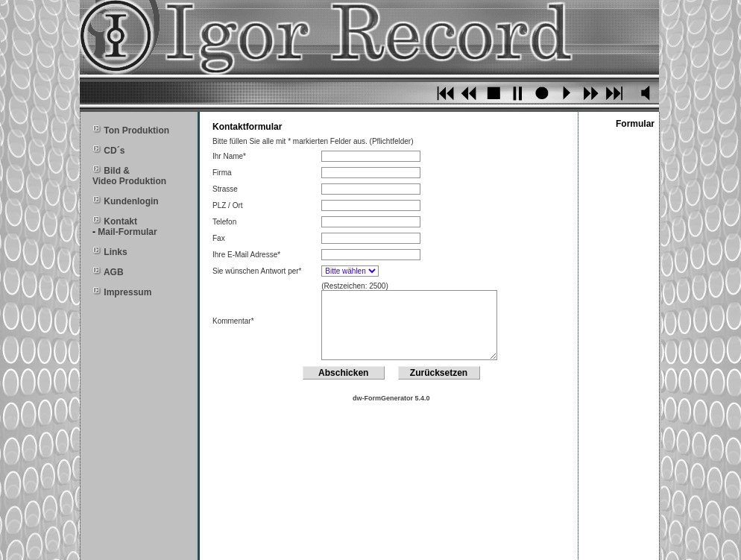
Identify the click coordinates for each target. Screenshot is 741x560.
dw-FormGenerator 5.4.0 (391, 398)
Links (115, 252)
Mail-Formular (127, 232)
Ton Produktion (135, 130)
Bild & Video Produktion (129, 176)
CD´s (114, 151)
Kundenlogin (131, 201)
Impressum (127, 292)
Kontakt (120, 221)
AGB (114, 272)
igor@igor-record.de (523, 544)
